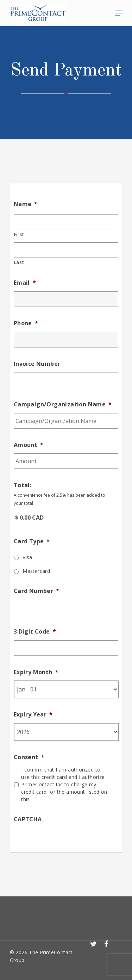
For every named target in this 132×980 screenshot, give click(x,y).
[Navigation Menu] (119, 13)
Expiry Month (36, 672)
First (19, 234)
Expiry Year (33, 715)
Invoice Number (37, 364)
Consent (29, 757)
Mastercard (36, 571)
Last (19, 262)
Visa (27, 557)
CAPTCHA (28, 819)
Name (26, 204)
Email (25, 283)
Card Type (32, 541)
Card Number (37, 591)
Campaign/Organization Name (63, 404)
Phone (26, 323)
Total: (23, 485)
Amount (29, 445)
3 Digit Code (35, 632)
